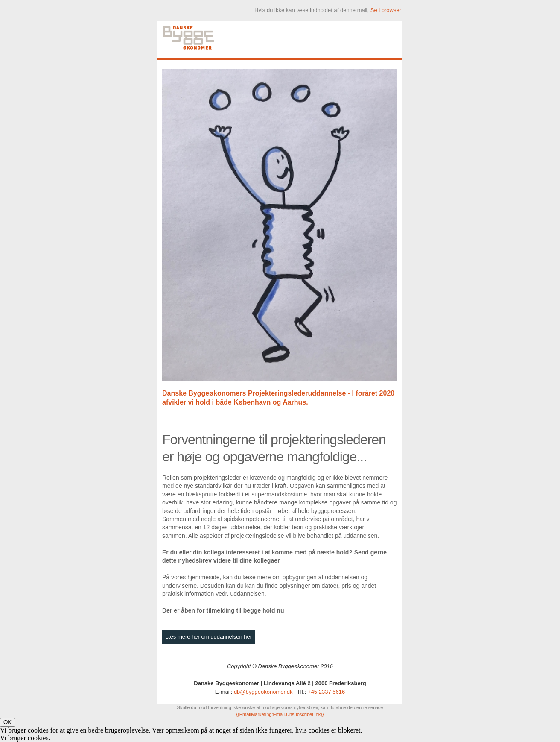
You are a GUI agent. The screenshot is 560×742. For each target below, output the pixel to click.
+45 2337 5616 (326, 692)
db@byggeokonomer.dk (263, 692)
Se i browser (386, 10)
